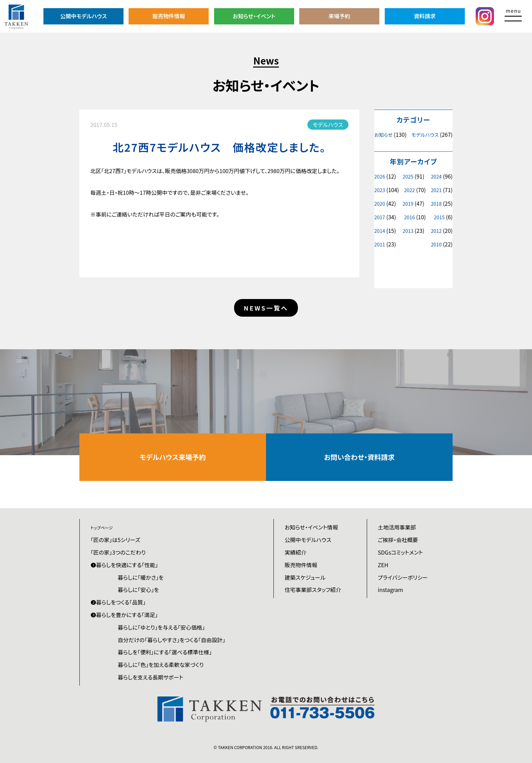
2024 (436, 176)
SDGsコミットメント (401, 552)
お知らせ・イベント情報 (311, 527)
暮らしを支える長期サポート (150, 677)
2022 (410, 190)
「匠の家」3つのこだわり (118, 552)
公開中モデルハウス (83, 16)
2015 (439, 217)
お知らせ (383, 135)
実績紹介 (296, 552)
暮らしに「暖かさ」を (141, 577)
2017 (380, 217)
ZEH (383, 565)
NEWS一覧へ (266, 308)
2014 (380, 231)
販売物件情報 (169, 16)
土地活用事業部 (397, 527)
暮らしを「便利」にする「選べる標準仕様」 (165, 652)
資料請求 (425, 16)
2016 (410, 217)
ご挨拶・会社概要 (398, 540)
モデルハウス (425, 135)
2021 (436, 190)
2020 (380, 203)
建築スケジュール (305, 577)
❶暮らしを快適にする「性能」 (124, 565)
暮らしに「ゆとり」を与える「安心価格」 (161, 627)
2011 (380, 244)
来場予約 (339, 16)
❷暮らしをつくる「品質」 (118, 602)
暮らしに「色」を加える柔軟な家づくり (161, 665)
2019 (408, 203)
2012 (436, 231)
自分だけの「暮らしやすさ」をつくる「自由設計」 (172, 640)
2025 (408, 176)
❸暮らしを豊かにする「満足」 (124, 615)
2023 (380, 190)
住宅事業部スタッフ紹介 (313, 590)
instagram (391, 590)
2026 (380, 176)
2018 (436, 203)
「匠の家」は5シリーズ (115, 540)
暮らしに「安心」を (138, 590)
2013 (408, 231)
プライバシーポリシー (403, 577)
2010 (436, 244)
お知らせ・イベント (254, 16)
